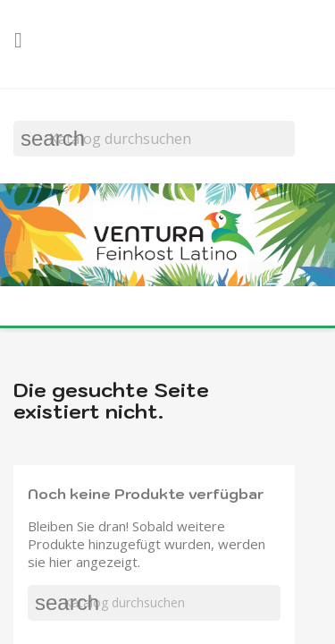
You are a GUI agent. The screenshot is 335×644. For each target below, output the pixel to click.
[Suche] (154, 139)
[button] (13, 257)
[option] (167, 237)
